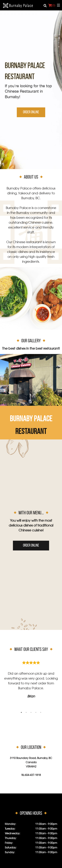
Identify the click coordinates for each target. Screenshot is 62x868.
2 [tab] (26, 712)
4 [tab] (36, 712)
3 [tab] (31, 712)
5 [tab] (41, 712)
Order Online (31, 112)
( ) (52, 5)
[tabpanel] (31, 678)
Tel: (31, 775)
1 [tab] (21, 712)
